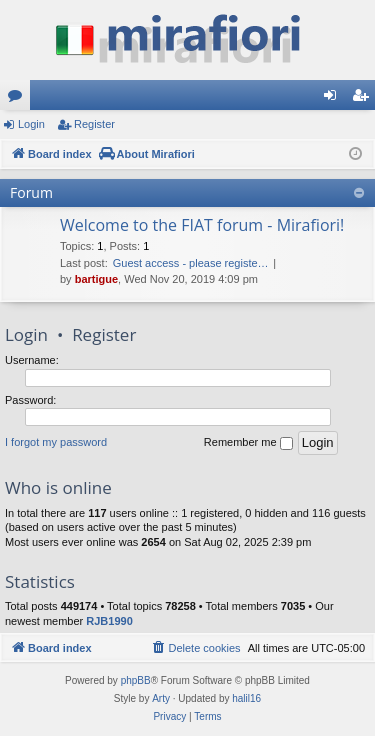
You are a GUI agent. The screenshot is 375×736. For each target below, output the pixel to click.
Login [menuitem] (334, 99)
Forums (19, 99)
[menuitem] (195, 648)
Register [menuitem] (364, 99)
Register (94, 124)
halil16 (246, 698)
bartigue (96, 279)
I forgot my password (56, 442)
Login (31, 124)
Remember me (248, 443)
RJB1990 (109, 621)
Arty (161, 698)
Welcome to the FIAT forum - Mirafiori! (202, 225)
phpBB (136, 680)
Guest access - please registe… (191, 263)
